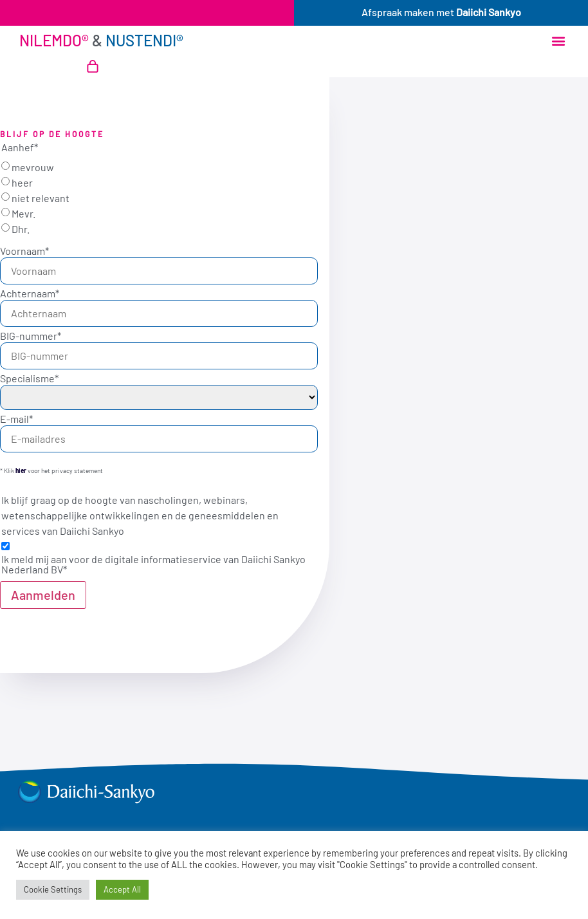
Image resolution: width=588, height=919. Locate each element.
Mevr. (23, 214)
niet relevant (41, 198)
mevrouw (33, 167)
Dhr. (21, 229)
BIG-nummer (31, 336)
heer (22, 183)
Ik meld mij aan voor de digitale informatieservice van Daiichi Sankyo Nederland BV (153, 564)
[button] (558, 41)
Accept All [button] (122, 889)
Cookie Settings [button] (53, 889)
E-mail (16, 419)
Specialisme (29, 378)
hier (21, 470)
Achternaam (30, 293)
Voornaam (24, 251)
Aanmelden (43, 595)
